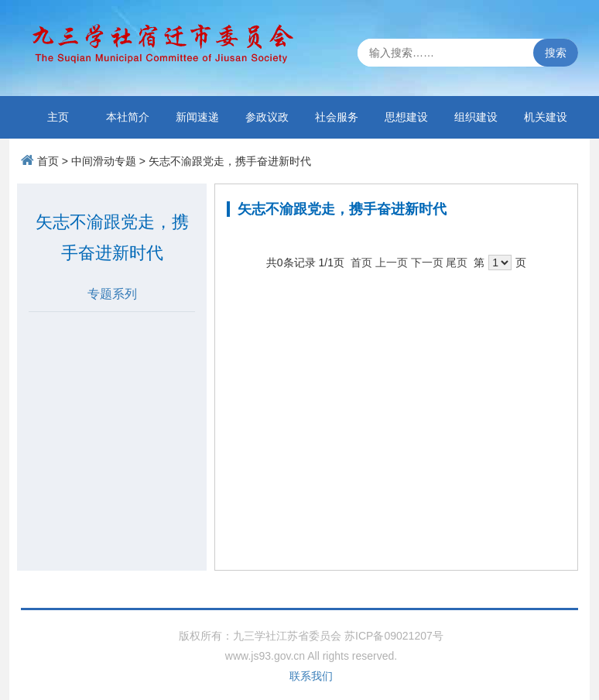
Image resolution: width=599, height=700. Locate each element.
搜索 (556, 53)
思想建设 (406, 117)
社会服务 (337, 117)
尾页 (457, 262)
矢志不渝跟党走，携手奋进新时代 (230, 161)
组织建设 (476, 117)
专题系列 (112, 294)
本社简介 (128, 117)
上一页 (392, 262)
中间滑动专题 (104, 161)
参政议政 (267, 117)
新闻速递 (197, 117)
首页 (48, 161)
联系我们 (311, 676)
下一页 (427, 262)
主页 (58, 117)
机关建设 (546, 117)
